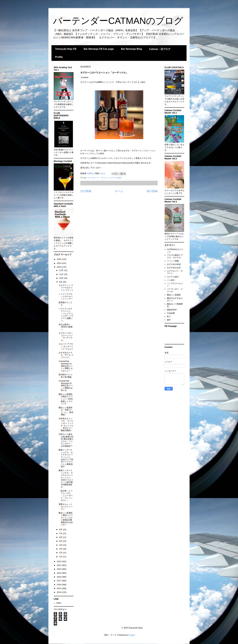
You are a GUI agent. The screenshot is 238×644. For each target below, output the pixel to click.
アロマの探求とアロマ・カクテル (175, 256)
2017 (59, 581)
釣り (169, 316)
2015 (59, 588)
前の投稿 (152, 191)
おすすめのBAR (174, 264)
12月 (62, 270)
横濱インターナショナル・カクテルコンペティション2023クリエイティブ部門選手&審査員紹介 (66, 479)
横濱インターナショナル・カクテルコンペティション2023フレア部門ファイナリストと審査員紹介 (66, 458)
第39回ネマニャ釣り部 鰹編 (66, 376)
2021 (59, 565)
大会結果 (171, 313)
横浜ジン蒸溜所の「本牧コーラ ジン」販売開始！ (66, 411)
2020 (59, 569)
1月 (61, 557)
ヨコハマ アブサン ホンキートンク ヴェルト (66, 346)
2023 (59, 267)
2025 (59, 259)
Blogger (132, 635)
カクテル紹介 (116, 178)
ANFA (59, 603)
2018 (59, 577)
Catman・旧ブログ (160, 49)
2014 (59, 592)
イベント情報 (173, 261)
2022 (59, 561)
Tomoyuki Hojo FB (66, 49)
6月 (61, 537)
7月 (61, 533)
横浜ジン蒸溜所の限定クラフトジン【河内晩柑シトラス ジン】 (66, 399)
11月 (62, 274)
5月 (61, 541)
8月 (61, 529)
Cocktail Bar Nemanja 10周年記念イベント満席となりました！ (66, 366)
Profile (59, 57)
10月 (62, 278)
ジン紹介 (171, 280)
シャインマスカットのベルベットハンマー (66, 296)
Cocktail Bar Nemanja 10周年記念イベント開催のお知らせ (66, 386)
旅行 (169, 320)
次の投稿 (86, 191)
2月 (61, 553)
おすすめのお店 (174, 268)
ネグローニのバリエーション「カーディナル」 (66, 337)
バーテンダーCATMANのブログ (118, 21)
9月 (61, 282)
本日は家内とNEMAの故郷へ (66, 327)
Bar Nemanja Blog (131, 49)
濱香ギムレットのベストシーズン (66, 507)
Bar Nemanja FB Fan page (99, 49)
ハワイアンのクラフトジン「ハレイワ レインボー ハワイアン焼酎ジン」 (66, 315)
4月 (61, 545)
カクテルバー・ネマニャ (98, 178)
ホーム (119, 191)
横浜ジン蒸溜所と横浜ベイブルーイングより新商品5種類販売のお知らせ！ (66, 519)
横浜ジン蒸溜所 (174, 295)
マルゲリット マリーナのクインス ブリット (66, 288)
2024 (59, 263)
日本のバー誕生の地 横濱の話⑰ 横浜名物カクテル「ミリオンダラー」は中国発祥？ (66, 440)
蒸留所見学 (172, 310)
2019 (59, 573)
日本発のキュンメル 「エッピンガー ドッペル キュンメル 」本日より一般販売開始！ (66, 424)
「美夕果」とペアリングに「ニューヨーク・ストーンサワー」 (66, 496)
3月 (61, 549)
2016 (59, 585)
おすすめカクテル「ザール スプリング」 (66, 355)
